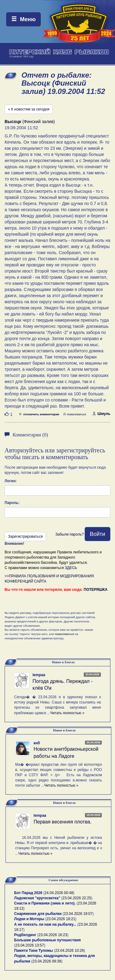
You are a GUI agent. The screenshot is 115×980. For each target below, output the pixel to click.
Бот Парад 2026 (28, 893)
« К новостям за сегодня (29, 109)
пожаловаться (75, 414)
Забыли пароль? (69, 534)
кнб (37, 743)
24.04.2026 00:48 (59, 893)
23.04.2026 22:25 (77, 898)
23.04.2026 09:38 (47, 961)
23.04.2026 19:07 (78, 914)
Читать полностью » (67, 713)
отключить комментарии (39, 414)
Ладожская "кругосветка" (38, 898)
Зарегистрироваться (25, 536)
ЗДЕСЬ (71, 568)
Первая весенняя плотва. (62, 822)
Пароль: (12, 503)
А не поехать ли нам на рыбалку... (45, 924)
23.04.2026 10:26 (69, 951)
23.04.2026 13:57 (30, 945)
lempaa (39, 675)
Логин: (11, 481)
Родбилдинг (25, 935)
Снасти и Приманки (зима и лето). (45, 903)
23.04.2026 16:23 (53, 935)
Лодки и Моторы (29, 919)
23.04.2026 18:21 (61, 919)
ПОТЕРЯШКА (96, 590)
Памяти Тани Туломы (34, 951)
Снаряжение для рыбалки (38, 914)
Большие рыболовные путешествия (47, 940)
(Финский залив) (30, 122)
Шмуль (101, 414)
